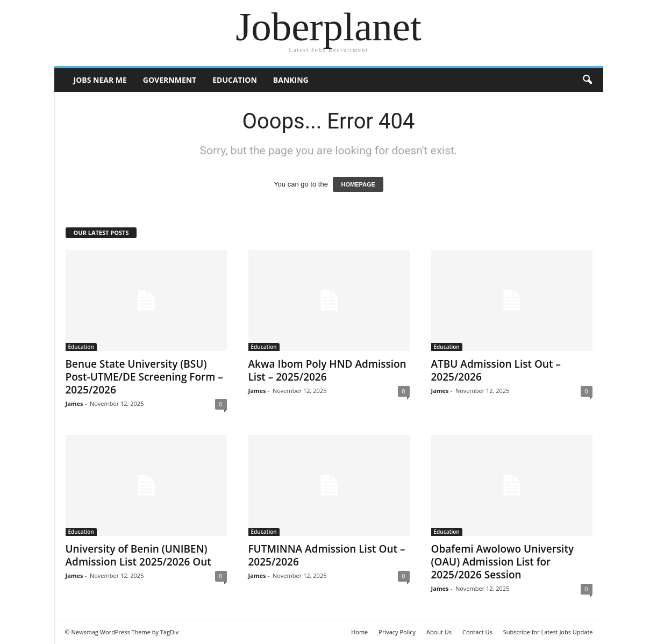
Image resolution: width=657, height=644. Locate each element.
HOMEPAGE (358, 184)
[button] (587, 80)
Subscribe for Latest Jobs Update (548, 632)
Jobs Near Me (100, 80)
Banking (291, 80)
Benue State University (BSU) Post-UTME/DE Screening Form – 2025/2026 (144, 377)
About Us (439, 632)
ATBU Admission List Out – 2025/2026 (496, 370)
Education (235, 80)
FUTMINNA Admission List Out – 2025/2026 (327, 555)
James (74, 403)
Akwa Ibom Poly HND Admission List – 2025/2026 (327, 370)
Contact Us (477, 632)
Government (170, 80)
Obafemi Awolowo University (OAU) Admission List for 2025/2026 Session (503, 562)
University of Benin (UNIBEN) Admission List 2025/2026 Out (138, 555)
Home (359, 632)
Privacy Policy (397, 632)
